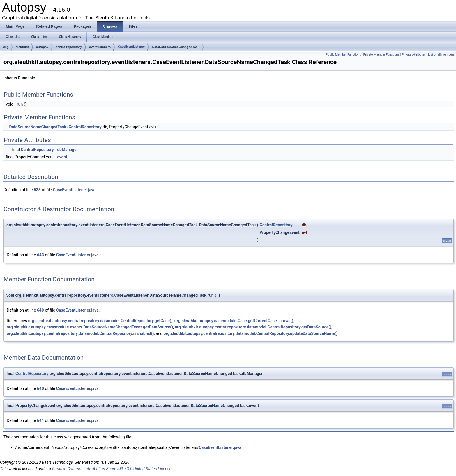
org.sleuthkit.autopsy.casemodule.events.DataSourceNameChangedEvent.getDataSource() (90, 327)
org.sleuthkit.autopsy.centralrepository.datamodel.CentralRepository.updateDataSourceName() (251, 333)
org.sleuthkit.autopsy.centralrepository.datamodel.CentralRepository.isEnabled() (80, 333)
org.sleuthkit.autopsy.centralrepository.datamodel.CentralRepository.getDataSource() (253, 327)
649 (40, 310)
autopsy (42, 47)
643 (40, 255)
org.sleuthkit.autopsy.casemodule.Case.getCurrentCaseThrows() (234, 321)
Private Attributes (414, 55)
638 (37, 190)
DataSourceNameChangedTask (176, 47)
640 (40, 388)
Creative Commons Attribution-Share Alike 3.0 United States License (112, 469)
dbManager (68, 150)
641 (40, 420)
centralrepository (69, 47)
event (62, 157)
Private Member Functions (381, 55)
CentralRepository (85, 127)
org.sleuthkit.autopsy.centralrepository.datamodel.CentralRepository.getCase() (100, 321)
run (20, 104)
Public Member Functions (343, 55)
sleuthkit (22, 47)
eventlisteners (100, 47)
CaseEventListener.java (74, 190)
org (6, 47)
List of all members (441, 55)
